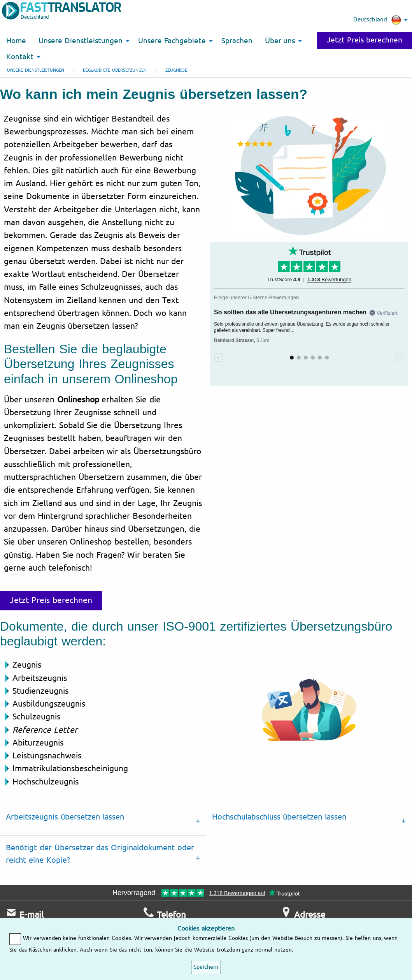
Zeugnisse (176, 70)
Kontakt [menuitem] (20, 57)
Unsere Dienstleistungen (36, 70)
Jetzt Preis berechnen (365, 40)
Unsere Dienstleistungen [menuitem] (81, 41)
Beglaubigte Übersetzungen (115, 70)
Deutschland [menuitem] (377, 20)
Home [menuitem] (16, 41)
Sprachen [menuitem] (237, 41)
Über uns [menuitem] (280, 41)
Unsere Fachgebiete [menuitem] (172, 41)
